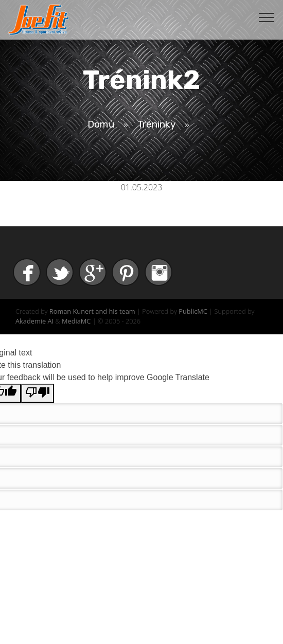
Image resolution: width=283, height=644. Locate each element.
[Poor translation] (38, 393)
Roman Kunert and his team (92, 311)
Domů (101, 124)
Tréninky (157, 124)
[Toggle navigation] (267, 17)
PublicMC (193, 311)
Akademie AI (34, 321)
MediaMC (76, 321)
